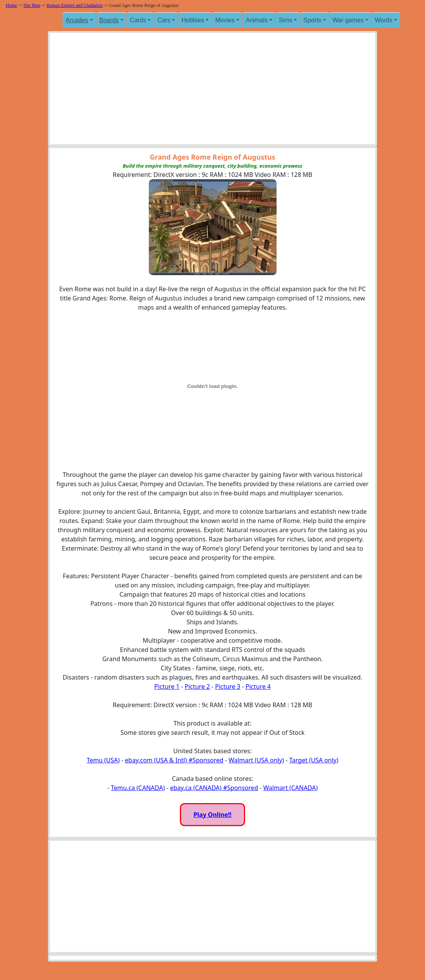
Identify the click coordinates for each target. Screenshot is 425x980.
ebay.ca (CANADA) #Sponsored (214, 788)
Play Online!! (212, 815)
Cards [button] (138, 20)
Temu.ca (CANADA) (138, 788)
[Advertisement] (212, 91)
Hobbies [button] (193, 20)
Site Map (32, 5)
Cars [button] (164, 20)
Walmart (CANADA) (290, 788)
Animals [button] (257, 20)
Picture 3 (228, 686)
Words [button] (384, 20)
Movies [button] (225, 20)
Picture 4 (258, 686)
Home (11, 5)
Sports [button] (312, 20)
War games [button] (348, 20)
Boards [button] (109, 20)
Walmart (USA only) (256, 760)
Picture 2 (197, 686)
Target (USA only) (314, 760)
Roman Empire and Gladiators (75, 5)
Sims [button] (286, 20)
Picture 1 (167, 686)
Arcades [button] (77, 20)
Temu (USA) (103, 760)
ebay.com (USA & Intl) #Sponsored (174, 760)
